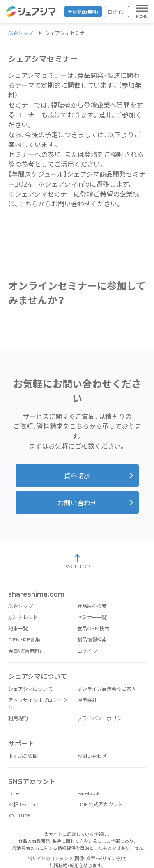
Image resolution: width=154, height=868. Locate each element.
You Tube (19, 815)
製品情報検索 (92, 639)
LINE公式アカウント (100, 804)
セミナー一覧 (92, 617)
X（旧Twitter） (23, 804)
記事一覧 (18, 628)
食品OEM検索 (93, 628)
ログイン (117, 12)
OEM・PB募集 (24, 639)
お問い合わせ (77, 503)
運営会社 (87, 700)
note (14, 793)
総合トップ (21, 33)
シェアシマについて (30, 689)
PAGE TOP (77, 561)
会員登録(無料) (83, 12)
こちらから (35, 204)
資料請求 (77, 476)
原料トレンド (23, 617)
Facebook (88, 793)
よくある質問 (23, 756)
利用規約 (18, 718)
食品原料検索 (92, 606)
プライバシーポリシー (102, 718)
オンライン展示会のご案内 (107, 689)
